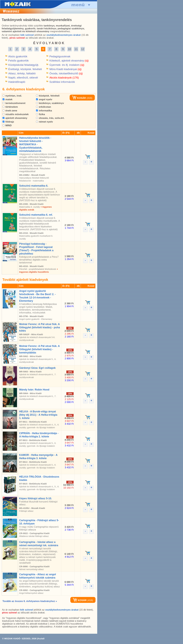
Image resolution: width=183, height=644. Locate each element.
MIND (7, 125)
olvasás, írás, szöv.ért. (50, 118)
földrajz (8, 122)
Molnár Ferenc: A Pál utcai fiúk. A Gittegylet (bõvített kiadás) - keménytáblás (39, 349)
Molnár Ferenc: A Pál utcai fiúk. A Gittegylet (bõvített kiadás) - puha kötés (40, 327)
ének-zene (10, 111)
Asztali (41, 638)
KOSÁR (79, 98)
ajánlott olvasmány (15, 118)
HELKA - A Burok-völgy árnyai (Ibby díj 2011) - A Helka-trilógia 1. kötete (38, 415)
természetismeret (14, 103)
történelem (10, 107)
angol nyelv (44, 99)
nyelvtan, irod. (12, 96)
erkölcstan (44, 107)
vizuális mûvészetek (16, 114)
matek (8, 99)
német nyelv (44, 122)
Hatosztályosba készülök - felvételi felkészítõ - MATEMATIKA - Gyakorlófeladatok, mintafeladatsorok (35, 144)
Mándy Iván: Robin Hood (34, 390)
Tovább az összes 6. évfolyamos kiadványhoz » (30, 601)
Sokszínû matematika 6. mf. (36, 215)
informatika (44, 111)
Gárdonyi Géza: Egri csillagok (37, 368)
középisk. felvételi (48, 96)
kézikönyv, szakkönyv (50, 103)
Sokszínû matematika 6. (34, 186)
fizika (40, 114)
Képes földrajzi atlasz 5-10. (36, 498)
